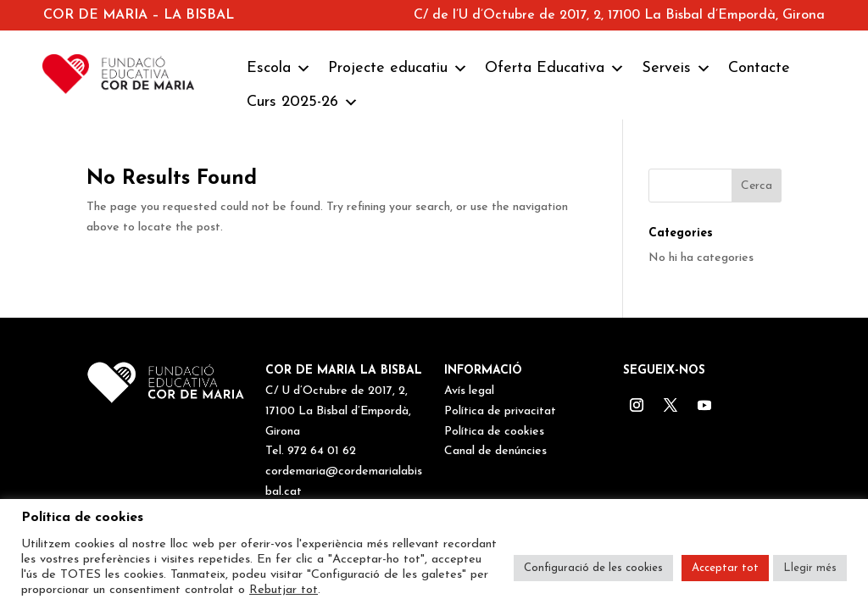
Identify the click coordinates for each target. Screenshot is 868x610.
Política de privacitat (500, 411)
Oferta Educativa (555, 69)
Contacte (759, 68)
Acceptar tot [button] (725, 568)
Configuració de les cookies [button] (593, 568)
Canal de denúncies (495, 451)
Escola (279, 69)
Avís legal (469, 391)
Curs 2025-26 (303, 103)
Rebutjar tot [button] (284, 590)
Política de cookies (494, 432)
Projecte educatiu (398, 69)
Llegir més (810, 568)
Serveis (676, 69)
